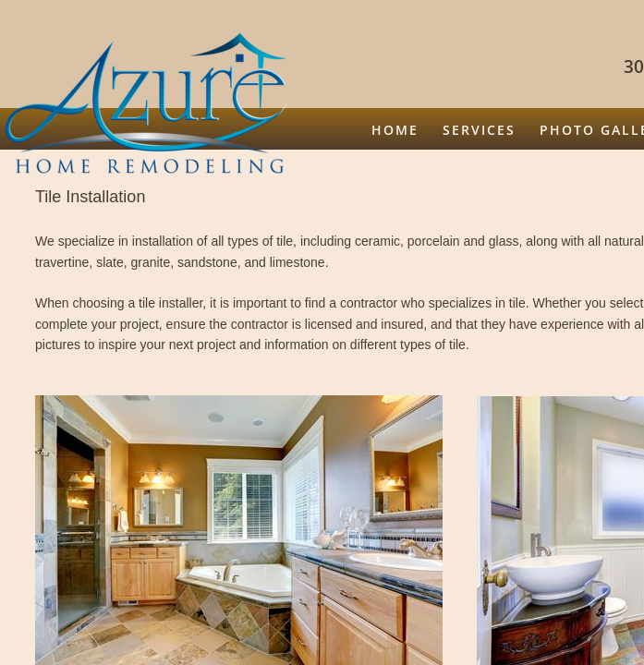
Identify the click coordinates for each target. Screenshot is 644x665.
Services (479, 130)
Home (395, 130)
